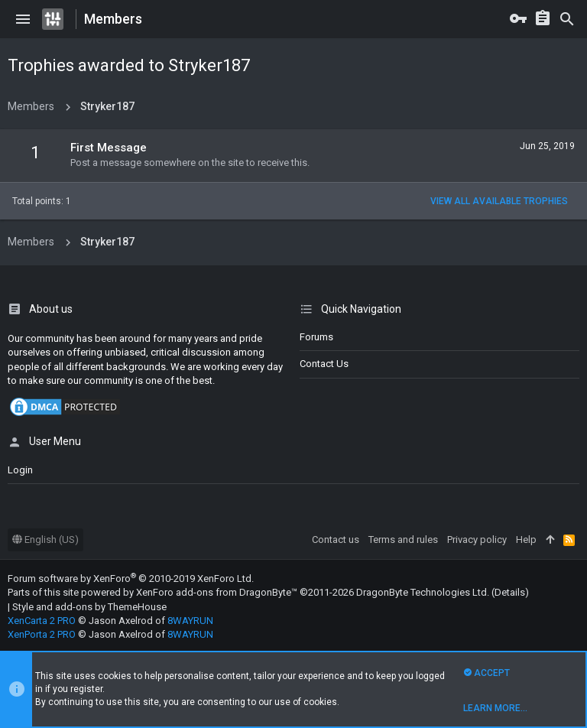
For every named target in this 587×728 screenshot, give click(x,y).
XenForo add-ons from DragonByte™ (217, 592)
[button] (23, 19)
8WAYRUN (190, 621)
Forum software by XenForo (131, 578)
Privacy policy (477, 539)
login (20, 470)
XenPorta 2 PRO (42, 634)
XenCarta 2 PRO (42, 621)
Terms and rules (403, 539)
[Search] (567, 19)
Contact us (324, 364)
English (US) (45, 539)
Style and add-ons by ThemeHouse (89, 607)
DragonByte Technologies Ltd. (423, 592)
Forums (316, 337)
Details (510, 592)
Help (526, 539)
